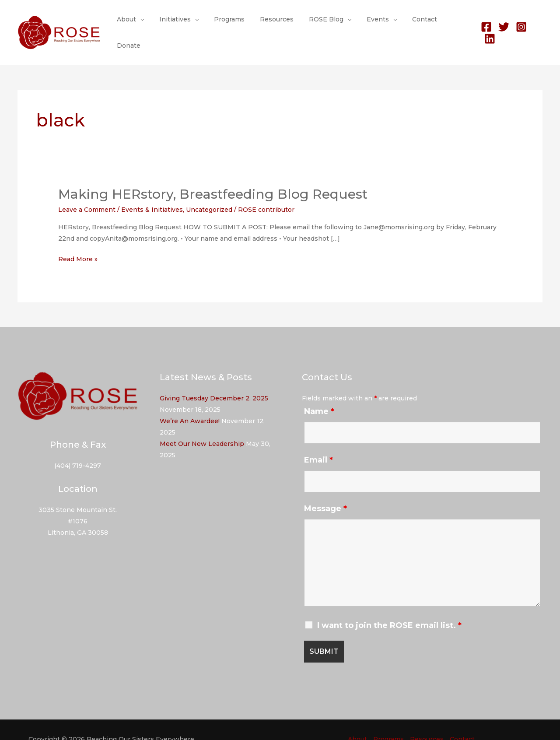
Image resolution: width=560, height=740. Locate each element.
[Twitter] (502, 24)
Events (372, 24)
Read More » (78, 241)
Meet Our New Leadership (202, 426)
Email (318, 442)
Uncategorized (209, 192)
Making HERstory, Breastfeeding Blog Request (213, 176)
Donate (452, 24)
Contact (416, 24)
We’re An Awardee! (190, 403)
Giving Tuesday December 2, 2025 (214, 380)
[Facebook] (485, 24)
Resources (277, 24)
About (136, 24)
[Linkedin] (537, 24)
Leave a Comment (87, 192)
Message (325, 491)
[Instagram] (520, 24)
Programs (233, 24)
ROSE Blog (324, 24)
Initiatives (182, 24)
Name (319, 393)
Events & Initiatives (152, 192)
